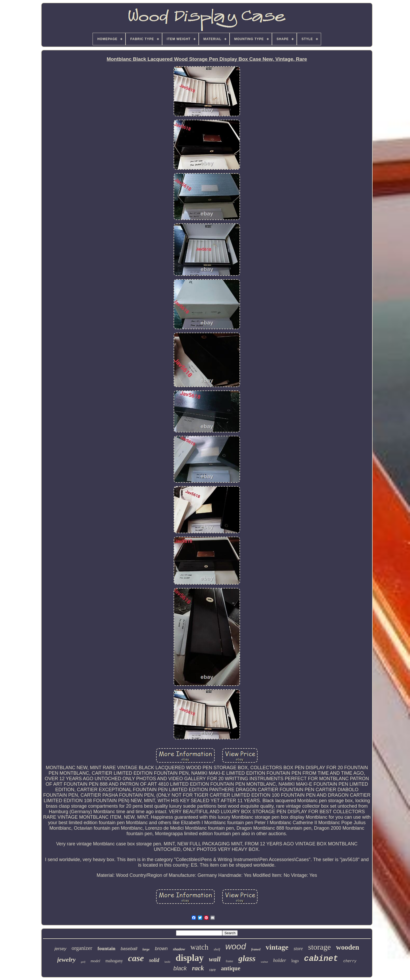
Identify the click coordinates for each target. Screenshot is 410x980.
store (298, 949)
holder (280, 960)
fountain (107, 948)
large (146, 949)
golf (83, 962)
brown (161, 949)
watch (199, 947)
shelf (217, 949)
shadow (179, 949)
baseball (129, 949)
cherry (350, 961)
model (95, 961)
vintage (277, 947)
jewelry (67, 960)
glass (247, 958)
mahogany (114, 961)
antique (231, 968)
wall (215, 959)
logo (295, 961)
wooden (348, 947)
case (136, 958)
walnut (264, 962)
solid (154, 960)
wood (236, 946)
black (180, 968)
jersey (60, 949)
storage (319, 947)
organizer (82, 948)
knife (167, 962)
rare (212, 970)
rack (198, 968)
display (190, 958)
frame (230, 961)
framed (256, 949)
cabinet (321, 959)
